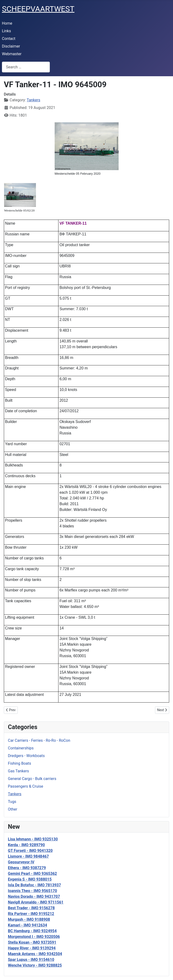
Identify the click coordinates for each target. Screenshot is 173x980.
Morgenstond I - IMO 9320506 (34, 937)
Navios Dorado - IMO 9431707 (34, 896)
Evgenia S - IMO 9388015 (30, 879)
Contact (9, 39)
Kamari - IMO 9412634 (27, 925)
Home (7, 23)
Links (6, 31)
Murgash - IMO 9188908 (29, 919)
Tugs (12, 802)
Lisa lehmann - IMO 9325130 (33, 839)
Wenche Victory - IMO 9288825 (35, 965)
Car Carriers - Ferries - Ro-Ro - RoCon (39, 740)
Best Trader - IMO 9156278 (31, 908)
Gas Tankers (18, 771)
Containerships (21, 748)
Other (13, 809)
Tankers (15, 794)
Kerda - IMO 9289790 (26, 845)
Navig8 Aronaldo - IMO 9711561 (36, 902)
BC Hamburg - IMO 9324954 (32, 931)
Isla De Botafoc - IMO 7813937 (34, 885)
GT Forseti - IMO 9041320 (30, 851)
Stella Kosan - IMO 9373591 (32, 942)
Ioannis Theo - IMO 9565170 (32, 891)
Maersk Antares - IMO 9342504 (35, 954)
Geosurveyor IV (21, 862)
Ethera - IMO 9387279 (27, 868)
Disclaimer (11, 46)
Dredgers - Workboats (26, 756)
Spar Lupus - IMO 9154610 (31, 960)
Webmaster (12, 54)
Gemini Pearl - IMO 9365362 (32, 874)
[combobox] (26, 67)
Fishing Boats (20, 763)
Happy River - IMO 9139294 (32, 948)
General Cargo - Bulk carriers (32, 779)
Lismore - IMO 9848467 (28, 856)
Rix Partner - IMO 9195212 (31, 914)
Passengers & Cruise (26, 786)
